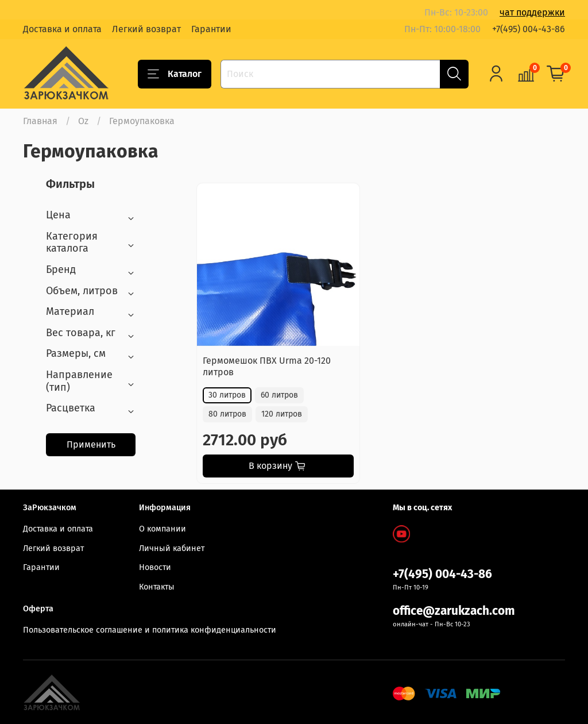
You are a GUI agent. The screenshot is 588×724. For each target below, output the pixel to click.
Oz (83, 121)
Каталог (175, 74)
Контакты (157, 587)
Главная (40, 121)
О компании (163, 529)
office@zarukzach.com (454, 611)
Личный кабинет (172, 548)
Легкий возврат (146, 29)
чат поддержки (532, 12)
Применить (91, 444)
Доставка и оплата (62, 29)
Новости (155, 567)
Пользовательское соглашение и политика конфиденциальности (150, 630)
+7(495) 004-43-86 (529, 29)
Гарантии (211, 29)
